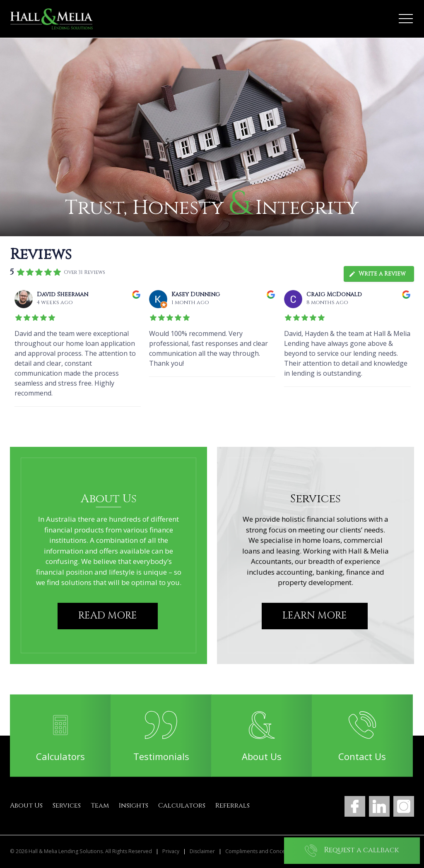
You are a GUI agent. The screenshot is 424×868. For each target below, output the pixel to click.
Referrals (232, 806)
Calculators (182, 806)
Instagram (404, 806)
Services (67, 806)
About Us (26, 806)
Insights (134, 806)
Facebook (355, 806)
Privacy (171, 851)
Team (100, 806)
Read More (108, 616)
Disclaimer (202, 851)
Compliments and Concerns (259, 851)
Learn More (315, 616)
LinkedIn (379, 806)
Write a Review (377, 274)
